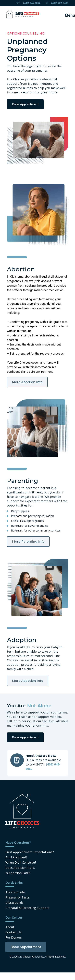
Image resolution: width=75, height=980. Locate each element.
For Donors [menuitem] (14, 937)
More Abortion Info (27, 382)
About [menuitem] (10, 927)
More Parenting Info (28, 542)
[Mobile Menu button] (67, 14)
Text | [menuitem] (28, 3)
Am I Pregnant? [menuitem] (16, 857)
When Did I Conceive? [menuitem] (21, 862)
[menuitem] (26, 947)
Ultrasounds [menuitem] (14, 903)
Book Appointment (25, 104)
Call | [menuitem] (56, 3)
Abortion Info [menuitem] (15, 892)
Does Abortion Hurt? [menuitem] (20, 868)
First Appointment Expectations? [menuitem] (30, 852)
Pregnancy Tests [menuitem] (17, 897)
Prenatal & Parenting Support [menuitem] (27, 908)
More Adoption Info (28, 681)
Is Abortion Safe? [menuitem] (18, 873)
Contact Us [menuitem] (14, 932)
